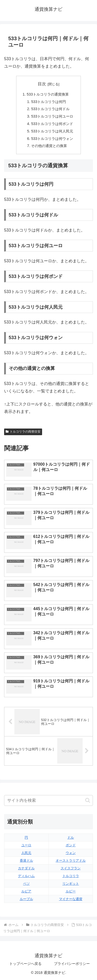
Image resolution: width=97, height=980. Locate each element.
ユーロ (26, 845)
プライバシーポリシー (72, 964)
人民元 (26, 853)
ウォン (71, 853)
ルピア (26, 891)
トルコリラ (71, 876)
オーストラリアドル (71, 861)
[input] (48, 800)
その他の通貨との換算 (49, 146)
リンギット (71, 884)
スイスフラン (71, 868)
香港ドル (26, 861)
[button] (88, 800)
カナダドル (26, 868)
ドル (71, 837)
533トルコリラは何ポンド (52, 124)
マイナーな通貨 (71, 899)
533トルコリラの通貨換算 (48, 94)
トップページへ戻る (25, 964)
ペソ (26, 884)
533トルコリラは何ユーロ (52, 116)
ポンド (71, 845)
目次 (42, 84)
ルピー (71, 891)
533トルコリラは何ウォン (52, 139)
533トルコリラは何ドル (50, 109)
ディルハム (26, 876)
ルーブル (26, 899)
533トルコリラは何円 (48, 102)
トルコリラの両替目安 (23, 432)
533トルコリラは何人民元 (52, 131)
